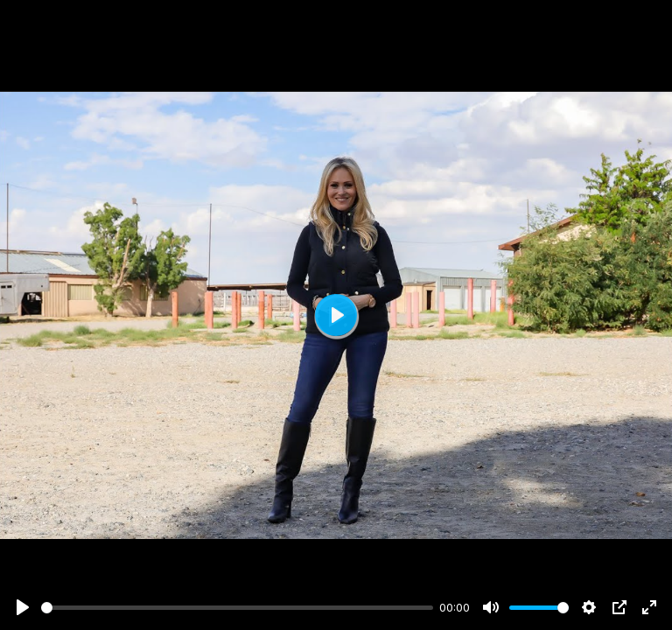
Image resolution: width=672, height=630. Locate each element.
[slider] (237, 608)
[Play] (23, 607)
